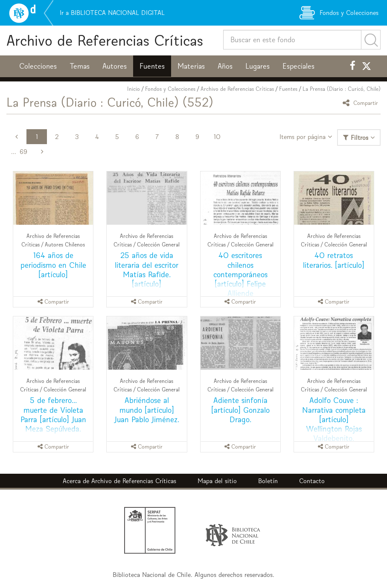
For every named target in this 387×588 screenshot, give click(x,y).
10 (217, 137)
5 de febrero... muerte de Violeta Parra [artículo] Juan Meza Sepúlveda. (53, 414)
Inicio (134, 89)
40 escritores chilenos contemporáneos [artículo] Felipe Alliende (240, 274)
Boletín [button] (268, 481)
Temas (80, 66)
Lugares (258, 66)
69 (23, 152)
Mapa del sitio (217, 481)
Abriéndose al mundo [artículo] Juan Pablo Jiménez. (147, 410)
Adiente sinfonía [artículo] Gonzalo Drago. (240, 410)
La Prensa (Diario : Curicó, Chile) (342, 89)
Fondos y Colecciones (170, 89)
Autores (115, 66)
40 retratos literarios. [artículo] (334, 260)
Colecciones (38, 66)
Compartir (362, 103)
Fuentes (152, 66)
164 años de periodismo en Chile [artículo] (53, 265)
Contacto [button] (312, 481)
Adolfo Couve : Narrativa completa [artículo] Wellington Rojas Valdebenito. (334, 419)
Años (225, 66)
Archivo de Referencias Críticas (105, 40)
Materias (191, 66)
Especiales (298, 66)
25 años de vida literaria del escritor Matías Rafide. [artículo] (147, 269)
